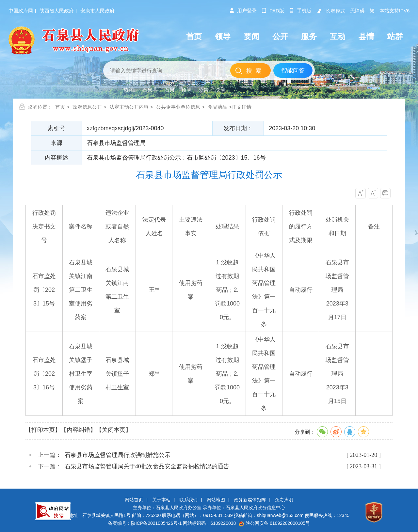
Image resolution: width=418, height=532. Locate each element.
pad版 (273, 11)
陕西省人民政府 (57, 11)
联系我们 (188, 500)
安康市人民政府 (97, 11)
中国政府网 (21, 11)
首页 (60, 107)
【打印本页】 (43, 430)
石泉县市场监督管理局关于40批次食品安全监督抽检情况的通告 (147, 466)
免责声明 (284, 500)
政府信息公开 (87, 107)
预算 (186, 90)
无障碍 (357, 11)
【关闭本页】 (114, 430)
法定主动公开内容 (129, 107)
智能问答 (293, 70)
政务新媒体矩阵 (250, 500)
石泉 (169, 90)
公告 (203, 90)
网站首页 (134, 500)
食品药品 (217, 107)
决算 (220, 90)
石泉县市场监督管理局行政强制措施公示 (118, 455)
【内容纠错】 (78, 430)
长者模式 (331, 11)
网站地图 (216, 500)
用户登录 (243, 11)
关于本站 (161, 500)
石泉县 (150, 90)
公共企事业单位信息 (178, 107)
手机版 (300, 11)
